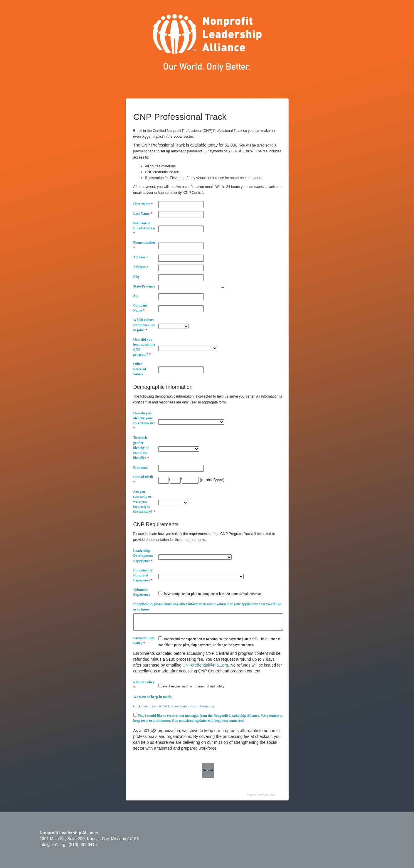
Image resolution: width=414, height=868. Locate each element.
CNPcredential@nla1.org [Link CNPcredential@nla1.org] (205, 665)
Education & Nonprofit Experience (143, 575)
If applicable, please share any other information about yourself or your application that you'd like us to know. (207, 607)
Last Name (143, 213)
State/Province (144, 286)
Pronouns (140, 467)
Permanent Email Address (144, 228)
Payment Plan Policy (144, 641)
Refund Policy (144, 685)
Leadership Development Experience (143, 556)
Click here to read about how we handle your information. (174, 706)
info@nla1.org (52, 845)
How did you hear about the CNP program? (144, 347)
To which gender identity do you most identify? (141, 448)
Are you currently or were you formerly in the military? (144, 502)
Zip (136, 296)
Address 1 (141, 257)
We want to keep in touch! (153, 697)
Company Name (141, 308)
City (137, 277)
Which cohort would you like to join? (144, 325)
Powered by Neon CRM (261, 795)
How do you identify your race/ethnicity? (144, 421)
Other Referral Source (140, 369)
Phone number (144, 245)
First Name (143, 204)
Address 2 (141, 267)
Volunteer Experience (142, 592)
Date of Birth (143, 479)
